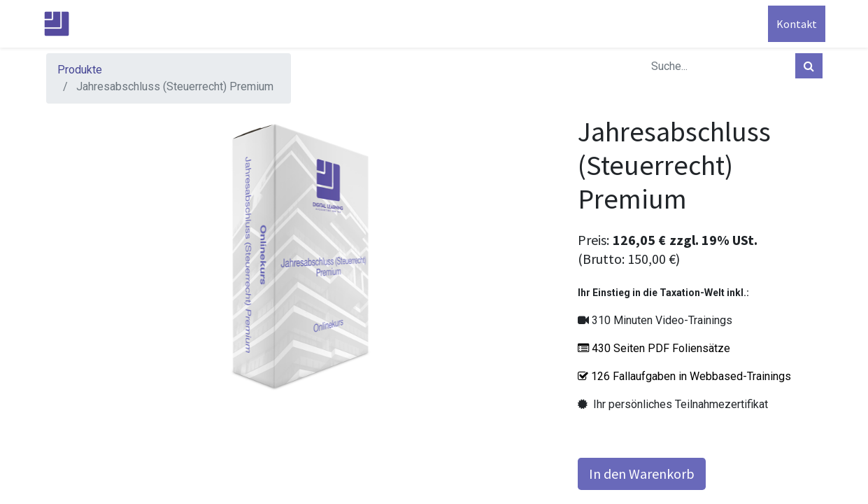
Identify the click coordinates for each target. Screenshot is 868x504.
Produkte (80, 70)
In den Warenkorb (642, 474)
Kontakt (794, 24)
